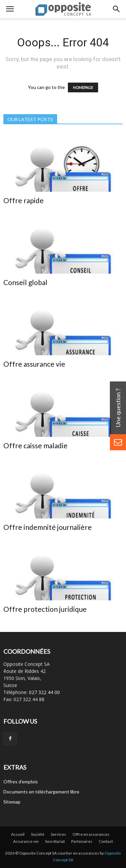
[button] (117, 9)
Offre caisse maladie (35, 445)
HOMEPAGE (83, 87)
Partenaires (82, 841)
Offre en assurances (91, 834)
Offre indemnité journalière (48, 527)
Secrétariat (55, 841)
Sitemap (12, 802)
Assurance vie (26, 841)
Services (58, 834)
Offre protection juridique (45, 609)
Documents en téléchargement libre (41, 792)
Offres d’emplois (21, 782)
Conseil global (25, 282)
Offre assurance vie (34, 364)
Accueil (18, 834)
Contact (106, 841)
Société (38, 834)
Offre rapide (24, 200)
